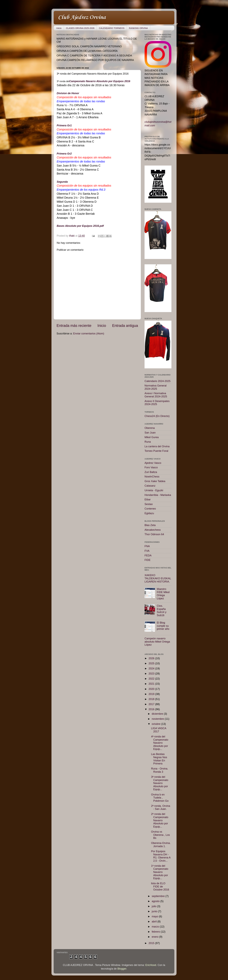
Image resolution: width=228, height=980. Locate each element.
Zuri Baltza (151, 472)
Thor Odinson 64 (154, 534)
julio (154, 906)
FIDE (148, 560)
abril (154, 922)
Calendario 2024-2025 (157, 381)
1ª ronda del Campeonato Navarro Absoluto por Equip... (160, 872)
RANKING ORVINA (138, 28)
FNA (147, 546)
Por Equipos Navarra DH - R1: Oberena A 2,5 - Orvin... (161, 856)
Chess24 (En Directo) (157, 416)
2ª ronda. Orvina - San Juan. (161, 808)
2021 (152, 684)
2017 (152, 704)
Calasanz (150, 486)
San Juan (150, 433)
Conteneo (150, 509)
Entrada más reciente (74, 326)
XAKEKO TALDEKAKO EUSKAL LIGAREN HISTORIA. (158, 578)
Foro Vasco (151, 467)
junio (155, 911)
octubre (156, 724)
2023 (152, 674)
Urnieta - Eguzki (154, 490)
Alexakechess (153, 530)
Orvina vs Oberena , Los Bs (160, 835)
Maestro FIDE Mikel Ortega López (163, 594)
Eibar (148, 500)
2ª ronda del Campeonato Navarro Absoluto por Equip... (160, 820)
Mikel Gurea (152, 437)
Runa (148, 442)
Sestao (149, 504)
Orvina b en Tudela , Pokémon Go (160, 798)
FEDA (148, 556)
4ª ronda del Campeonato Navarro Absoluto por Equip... (160, 743)
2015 (152, 943)
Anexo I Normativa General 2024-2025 (156, 395)
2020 (152, 689)
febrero (156, 932)
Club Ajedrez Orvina (82, 17)
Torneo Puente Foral (156, 451)
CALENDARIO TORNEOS (112, 28)
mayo (155, 916)
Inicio (59, 28)
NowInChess (152, 477)
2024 (152, 669)
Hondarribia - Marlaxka (158, 495)
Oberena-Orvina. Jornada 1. (161, 845)
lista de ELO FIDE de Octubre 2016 (160, 886)
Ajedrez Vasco (153, 463)
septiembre (158, 896)
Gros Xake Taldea (155, 481)
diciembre (158, 714)
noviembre (158, 719)
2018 (152, 699)
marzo (156, 927)
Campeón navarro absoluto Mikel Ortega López (157, 642)
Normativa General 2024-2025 (156, 387)
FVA (147, 551)
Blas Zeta (150, 525)
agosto (156, 901)
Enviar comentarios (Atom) (89, 334)
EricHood (151, 965)
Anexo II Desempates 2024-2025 (157, 403)
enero (155, 937)
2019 (152, 694)
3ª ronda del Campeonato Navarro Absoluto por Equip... (160, 783)
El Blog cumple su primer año (163, 626)
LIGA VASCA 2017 (159, 730)
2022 (152, 679)
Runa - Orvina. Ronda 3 (160, 770)
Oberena (150, 428)
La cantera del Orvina (157, 446)
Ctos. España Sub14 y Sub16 (162, 611)
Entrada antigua (125, 326)
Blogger (122, 969)
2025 (152, 663)
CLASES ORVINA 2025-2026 (80, 28)
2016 (152, 709)
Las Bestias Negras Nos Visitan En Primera (159, 759)
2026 (152, 658)
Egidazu (149, 513)
